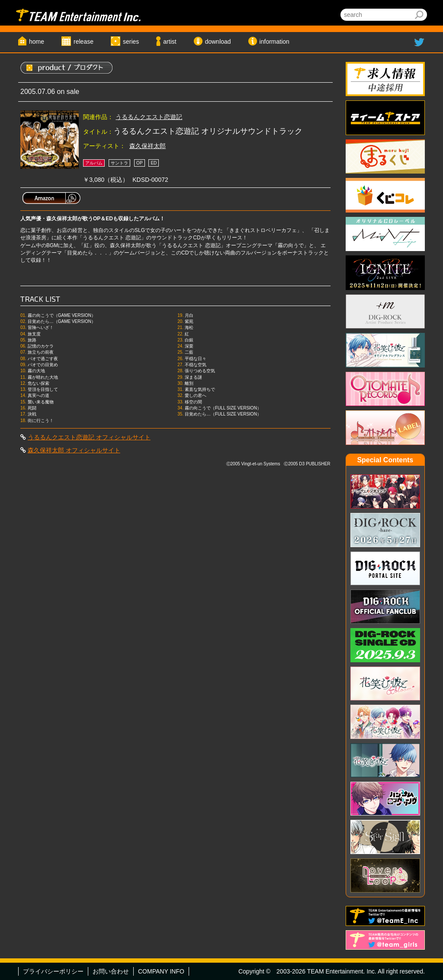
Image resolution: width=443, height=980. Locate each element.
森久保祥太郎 (148, 146)
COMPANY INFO (161, 971)
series (131, 42)
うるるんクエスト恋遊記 (149, 117)
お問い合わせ (111, 971)
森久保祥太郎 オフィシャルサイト (74, 450)
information (274, 42)
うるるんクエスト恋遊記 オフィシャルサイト (89, 437)
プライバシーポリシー (53, 971)
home (37, 42)
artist (170, 42)
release (83, 42)
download (218, 42)
